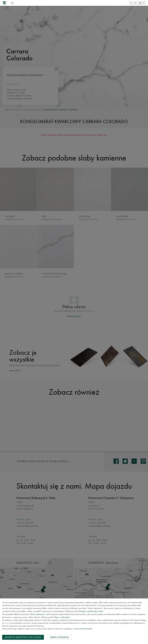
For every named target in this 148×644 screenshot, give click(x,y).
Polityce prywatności (83, 629)
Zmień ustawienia (59, 637)
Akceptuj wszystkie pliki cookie (23, 637)
